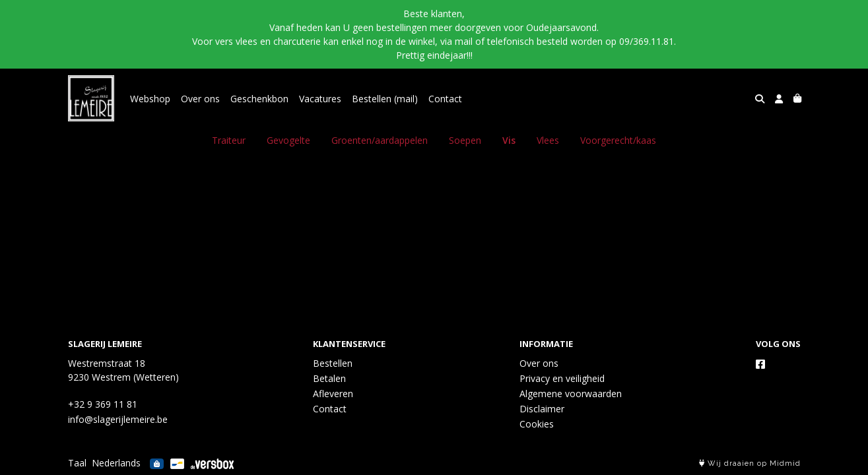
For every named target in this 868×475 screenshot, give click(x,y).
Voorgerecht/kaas (618, 140)
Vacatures (320, 99)
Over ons (200, 99)
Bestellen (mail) (385, 99)
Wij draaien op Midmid (750, 463)
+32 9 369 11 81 (103, 404)
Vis (509, 140)
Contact (445, 99)
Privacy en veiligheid (562, 378)
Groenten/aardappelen (380, 140)
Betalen (329, 378)
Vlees (548, 140)
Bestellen (333, 363)
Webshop (150, 99)
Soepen (465, 140)
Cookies (537, 424)
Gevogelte (288, 140)
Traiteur (229, 140)
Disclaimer (542, 409)
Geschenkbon (259, 99)
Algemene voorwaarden (571, 394)
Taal (77, 463)
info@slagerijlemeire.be (118, 419)
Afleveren (333, 394)
